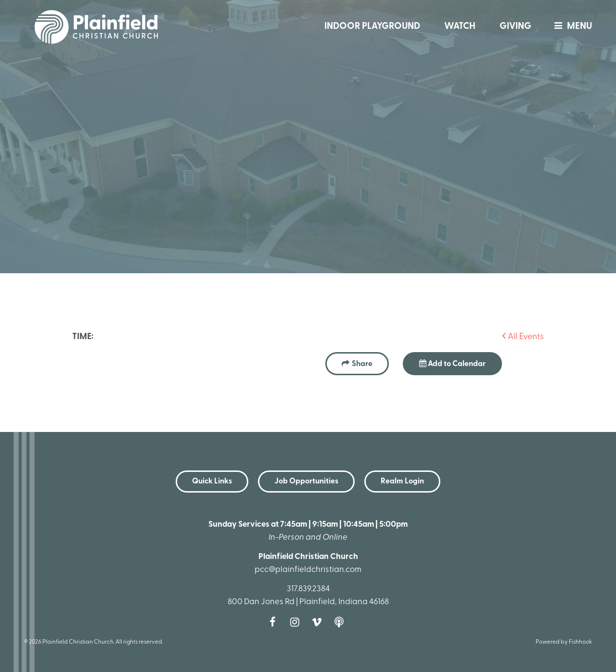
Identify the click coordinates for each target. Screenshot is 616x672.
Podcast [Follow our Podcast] (341, 622)
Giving (515, 27)
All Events (523, 337)
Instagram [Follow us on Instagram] (297, 622)
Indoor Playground (372, 27)
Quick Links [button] (212, 482)
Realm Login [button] (402, 482)
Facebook (275, 622)
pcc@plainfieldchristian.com (308, 570)
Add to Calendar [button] (452, 364)
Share (362, 364)
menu (571, 27)
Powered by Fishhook (564, 642)
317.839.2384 (308, 589)
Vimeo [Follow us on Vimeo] (319, 622)
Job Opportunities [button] (306, 482)
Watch (460, 27)
